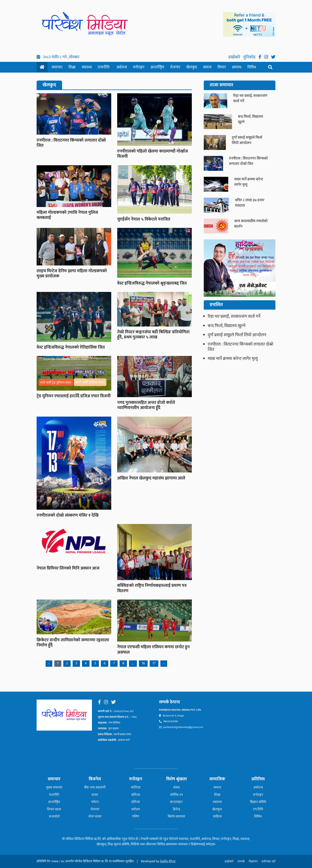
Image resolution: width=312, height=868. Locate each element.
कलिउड (136, 787)
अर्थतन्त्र (122, 67)
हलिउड (136, 802)
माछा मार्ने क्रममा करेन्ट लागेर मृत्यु (233, 359)
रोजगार (175, 67)
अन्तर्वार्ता (54, 816)
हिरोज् (176, 809)
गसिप (136, 816)
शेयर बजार (95, 816)
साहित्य (217, 816)
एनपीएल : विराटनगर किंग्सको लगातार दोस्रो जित (240, 347)
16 (143, 663)
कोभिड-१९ (176, 795)
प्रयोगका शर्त (269, 862)
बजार (95, 795)
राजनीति (104, 67)
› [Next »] (164, 663)
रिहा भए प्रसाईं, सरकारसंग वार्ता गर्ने (234, 316)
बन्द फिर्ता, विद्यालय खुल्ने (227, 326)
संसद (176, 787)
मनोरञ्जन (139, 67)
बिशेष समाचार (176, 816)
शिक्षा (72, 67)
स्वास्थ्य (87, 67)
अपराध (237, 67)
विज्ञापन (253, 862)
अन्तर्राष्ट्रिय (157, 67)
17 (154, 663)
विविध (252, 67)
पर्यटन (95, 802)
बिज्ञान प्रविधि (258, 802)
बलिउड (136, 795)
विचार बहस (54, 809)
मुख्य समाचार (54, 787)
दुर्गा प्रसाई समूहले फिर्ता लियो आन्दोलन (237, 335)
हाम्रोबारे (235, 57)
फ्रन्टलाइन (176, 802)
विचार (222, 67)
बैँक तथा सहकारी (95, 787)
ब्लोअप (136, 809)
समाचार (57, 67)
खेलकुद (192, 67)
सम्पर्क (241, 862)
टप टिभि (258, 809)
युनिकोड (250, 57)
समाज (207, 67)
